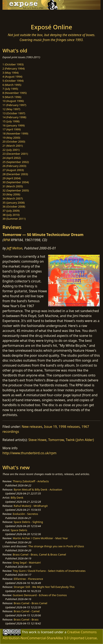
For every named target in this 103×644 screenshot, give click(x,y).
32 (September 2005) (16, 190)
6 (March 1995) (12, 85)
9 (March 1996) (12, 97)
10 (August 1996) (13, 101)
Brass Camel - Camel (27, 611)
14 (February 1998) (14, 117)
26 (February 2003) (14, 166)
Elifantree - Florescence (28, 579)
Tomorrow (56, 440)
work (33, 632)
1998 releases (69, 427)
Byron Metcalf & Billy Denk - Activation (38, 489)
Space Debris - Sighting (28, 522)
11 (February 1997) (14, 105)
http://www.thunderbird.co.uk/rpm (30, 453)
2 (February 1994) (14, 68)
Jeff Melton (15, 248)
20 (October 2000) (14, 142)
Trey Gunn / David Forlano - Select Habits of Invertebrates (49, 571)
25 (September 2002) (16, 162)
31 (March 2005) (13, 186)
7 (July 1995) (10, 89)
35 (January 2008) (14, 203)
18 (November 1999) (15, 133)
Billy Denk (17, 498)
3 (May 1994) (11, 73)
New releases (32, 427)
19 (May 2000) (11, 138)
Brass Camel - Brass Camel (30, 603)
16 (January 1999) (14, 125)
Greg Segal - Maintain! (27, 563)
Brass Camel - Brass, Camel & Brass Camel (39, 554)
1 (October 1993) (13, 64)
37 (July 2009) (11, 211)
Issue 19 (50, 427)
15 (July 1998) (11, 121)
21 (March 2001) (13, 146)
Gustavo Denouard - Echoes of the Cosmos (40, 595)
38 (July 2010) (11, 215)
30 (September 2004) (16, 182)
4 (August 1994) (12, 77)
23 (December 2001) (15, 154)
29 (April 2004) (12, 178)
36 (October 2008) (14, 206)
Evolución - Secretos (25, 514)
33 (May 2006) (11, 194)
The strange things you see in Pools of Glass (56, 546)
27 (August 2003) (13, 170)
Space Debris (19, 530)
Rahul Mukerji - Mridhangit (31, 506)
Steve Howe (37, 440)
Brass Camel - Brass (26, 619)
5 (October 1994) (13, 81)
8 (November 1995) (15, 93)
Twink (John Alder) (80, 440)
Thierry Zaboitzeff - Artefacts (31, 481)
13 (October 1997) (14, 113)
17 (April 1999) (12, 129)
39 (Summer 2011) (14, 219)
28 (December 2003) (15, 174)
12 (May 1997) (11, 109)
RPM (7, 240)
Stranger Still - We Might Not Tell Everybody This (44, 587)
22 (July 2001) (11, 150)
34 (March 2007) (13, 198)
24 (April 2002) (12, 158)
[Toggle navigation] (13, 15)
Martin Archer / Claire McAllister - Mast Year (40, 538)
